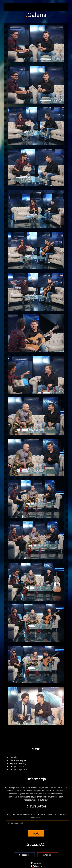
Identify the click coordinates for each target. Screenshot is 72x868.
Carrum (36, 866)
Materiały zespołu (18, 760)
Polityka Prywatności (20, 769)
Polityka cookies (17, 766)
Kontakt (14, 757)
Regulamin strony (18, 763)
